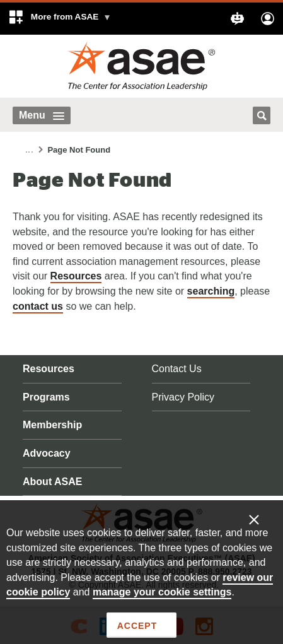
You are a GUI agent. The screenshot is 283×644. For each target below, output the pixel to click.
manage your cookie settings (162, 592)
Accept (137, 626)
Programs (46, 397)
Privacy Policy (183, 397)
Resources (76, 276)
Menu (42, 115)
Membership (52, 425)
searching (211, 291)
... (29, 150)
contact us (38, 306)
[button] (60, 19)
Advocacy (47, 453)
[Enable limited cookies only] (262, 519)
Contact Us (177, 369)
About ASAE (53, 482)
